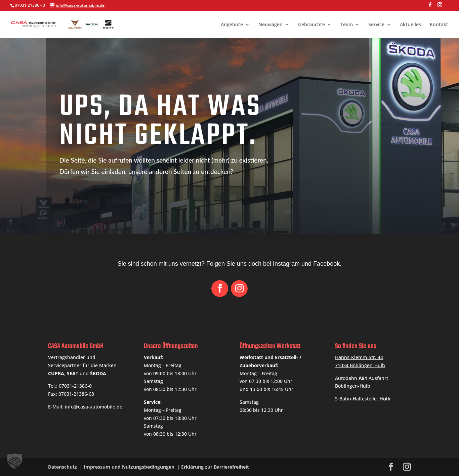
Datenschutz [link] (62, 467)
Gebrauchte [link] (311, 25)
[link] (84, 24)
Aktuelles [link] (410, 25)
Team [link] (347, 25)
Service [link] (376, 25)
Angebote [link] (232, 25)
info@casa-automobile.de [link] (94, 407)
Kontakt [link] (439, 25)
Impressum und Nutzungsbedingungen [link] (129, 467)
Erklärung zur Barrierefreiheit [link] (215, 467)
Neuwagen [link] (270, 25)
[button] (430, 7)
